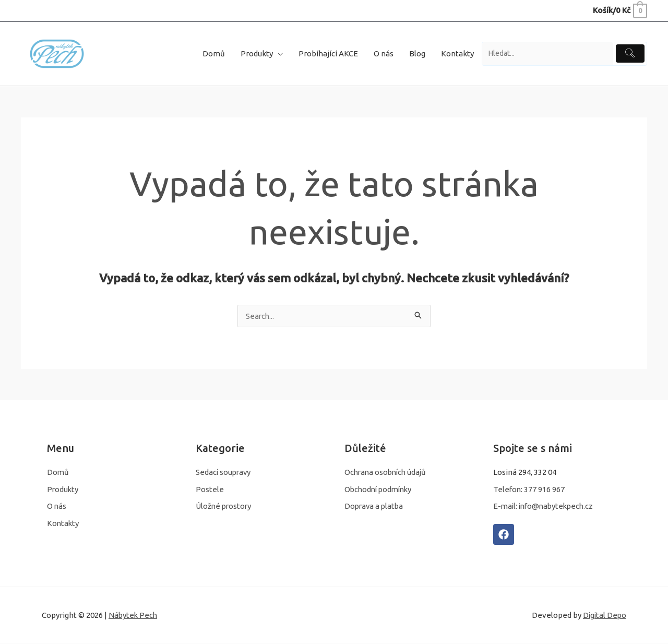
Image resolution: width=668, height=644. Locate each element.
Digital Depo (604, 616)
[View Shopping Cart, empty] (619, 10)
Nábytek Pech (134, 616)
